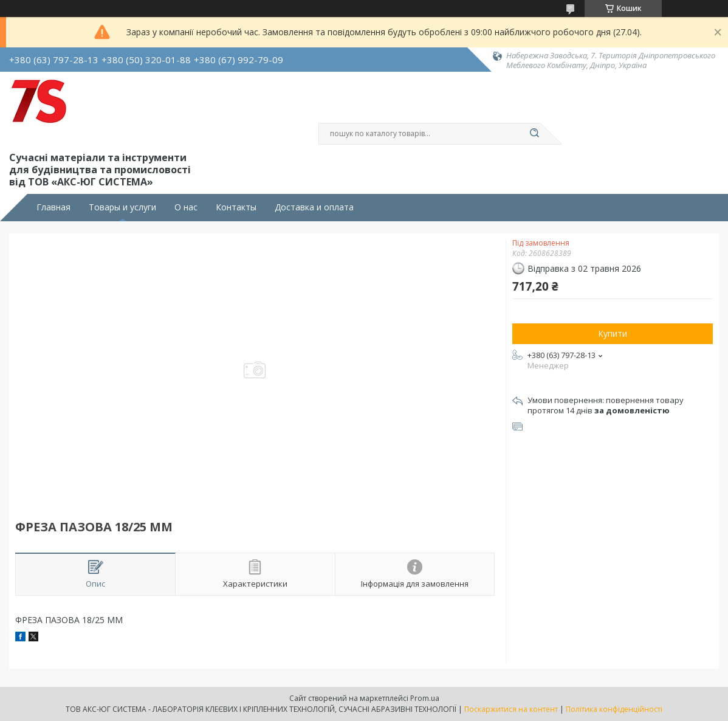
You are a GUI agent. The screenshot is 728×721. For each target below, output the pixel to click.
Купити (613, 333)
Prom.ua (425, 698)
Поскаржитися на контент (511, 709)
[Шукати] (534, 134)
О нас (186, 207)
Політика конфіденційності (614, 709)
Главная (53, 207)
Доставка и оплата (314, 207)
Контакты (236, 207)
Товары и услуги (122, 207)
